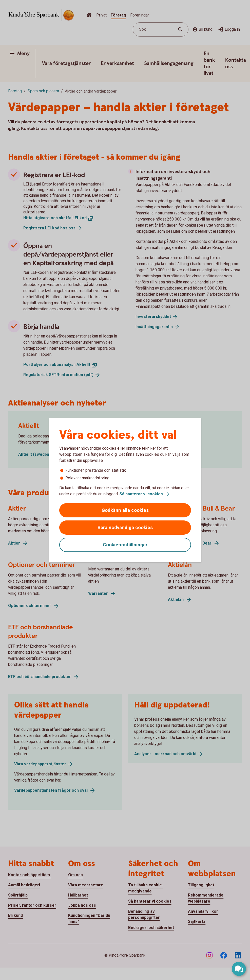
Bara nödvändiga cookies (125, 527)
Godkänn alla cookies (125, 510)
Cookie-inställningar (125, 545)
